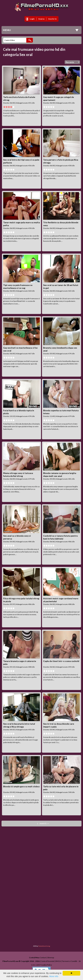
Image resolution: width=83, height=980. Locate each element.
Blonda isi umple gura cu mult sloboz (21, 786)
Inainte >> (44, 823)
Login (32, 19)
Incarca (41, 19)
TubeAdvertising (44, 946)
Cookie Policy (46, 965)
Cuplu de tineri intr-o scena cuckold (61, 661)
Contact (43, 958)
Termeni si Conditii (70, 961)
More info (54, 976)
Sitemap (51, 958)
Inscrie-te (52, 19)
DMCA (58, 961)
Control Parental (47, 961)
